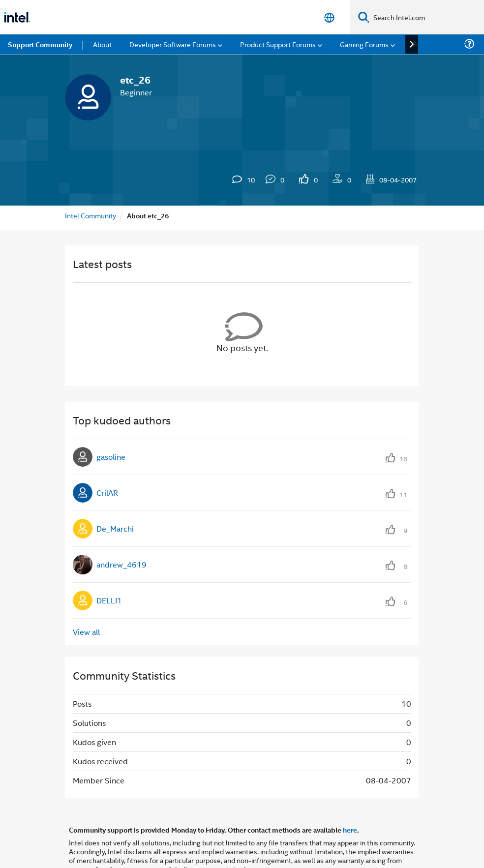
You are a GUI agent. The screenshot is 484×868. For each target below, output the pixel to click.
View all (86, 632)
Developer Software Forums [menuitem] (173, 44)
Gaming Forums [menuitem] (364, 44)
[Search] (364, 17)
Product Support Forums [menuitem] (278, 44)
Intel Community (91, 215)
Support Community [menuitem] (40, 44)
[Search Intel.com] (427, 17)
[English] (329, 17)
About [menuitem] (102, 44)
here (350, 830)
